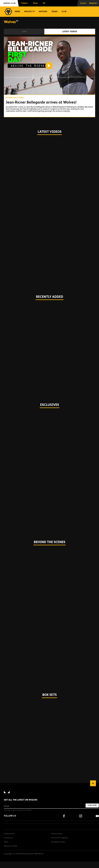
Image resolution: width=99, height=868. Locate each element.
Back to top (93, 783)
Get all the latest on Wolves (21, 800)
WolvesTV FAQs (11, 846)
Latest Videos (70, 32)
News (17, 12)
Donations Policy (58, 842)
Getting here (9, 834)
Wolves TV (29, 12)
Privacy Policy (57, 834)
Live (24, 32)
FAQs (6, 842)
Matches (43, 12)
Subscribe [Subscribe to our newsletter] (92, 805)
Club (64, 12)
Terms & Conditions (60, 838)
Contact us (9, 838)
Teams (54, 12)
